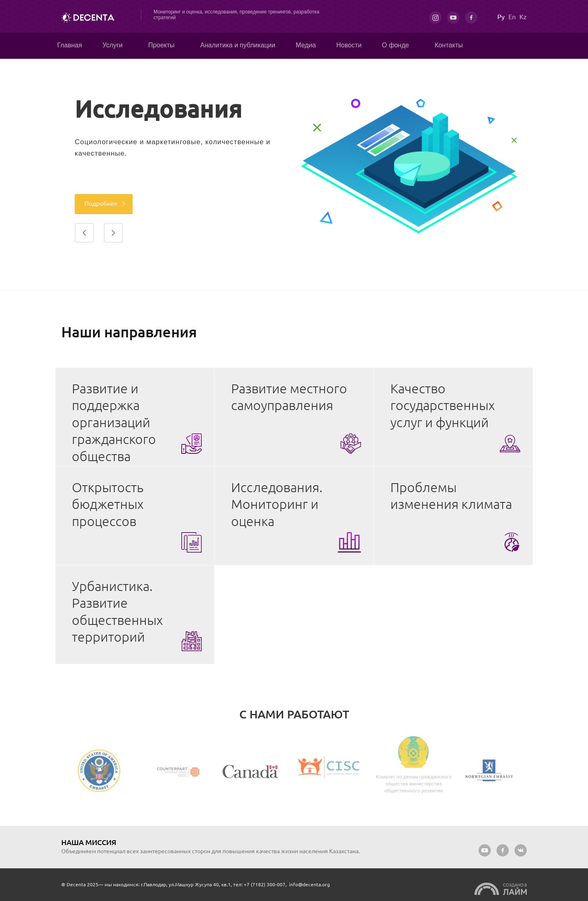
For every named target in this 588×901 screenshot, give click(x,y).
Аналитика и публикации (238, 45)
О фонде (395, 45)
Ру (501, 17)
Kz (523, 17)
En (512, 17)
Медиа (306, 45)
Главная (70, 45)
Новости (349, 45)
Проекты (161, 45)
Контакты (449, 45)
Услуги (112, 45)
